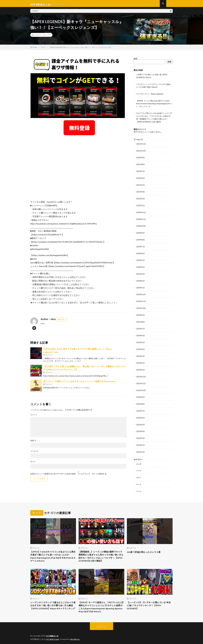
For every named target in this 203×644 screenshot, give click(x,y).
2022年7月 (141, 408)
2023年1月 (141, 367)
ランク (139, 487)
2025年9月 (141, 158)
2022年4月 (141, 428)
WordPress (77, 638)
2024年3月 (141, 273)
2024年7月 (141, 246)
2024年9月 (141, 232)
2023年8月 (141, 320)
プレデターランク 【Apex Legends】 (151, 95)
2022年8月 (141, 401)
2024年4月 (141, 266)
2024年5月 (141, 259)
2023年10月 (141, 306)
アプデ (139, 467)
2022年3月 (141, 435)
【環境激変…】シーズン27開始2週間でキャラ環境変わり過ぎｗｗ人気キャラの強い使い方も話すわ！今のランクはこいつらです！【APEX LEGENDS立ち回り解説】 (101, 553)
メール (34, 453)
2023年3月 (141, 354)
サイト (33, 464)
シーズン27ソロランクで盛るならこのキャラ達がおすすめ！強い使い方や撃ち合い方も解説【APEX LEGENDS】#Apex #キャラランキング (53, 605)
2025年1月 (141, 205)
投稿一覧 (61, 321)
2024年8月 (141, 239)
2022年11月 (141, 381)
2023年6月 (141, 333)
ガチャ (139, 473)
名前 (33, 443)
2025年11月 (141, 145)
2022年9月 (141, 394)
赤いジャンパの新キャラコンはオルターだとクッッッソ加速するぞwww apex (79, 383)
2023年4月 (141, 347)
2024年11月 (141, 219)
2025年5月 (141, 185)
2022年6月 (141, 414)
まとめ (139, 460)
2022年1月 (141, 448)
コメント (34, 417)
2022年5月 (141, 421)
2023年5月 (141, 340)
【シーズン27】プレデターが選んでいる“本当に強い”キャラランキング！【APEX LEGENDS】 (147, 603)
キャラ (47, 37)
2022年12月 (141, 374)
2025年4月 (141, 192)
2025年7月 (141, 172)
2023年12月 (141, 293)
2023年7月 (141, 327)
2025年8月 (141, 165)
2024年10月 (141, 226)
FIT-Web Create (53, 638)
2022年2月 (141, 441)
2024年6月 (141, 253)
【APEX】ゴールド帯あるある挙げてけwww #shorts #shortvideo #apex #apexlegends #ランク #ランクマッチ (154, 105)
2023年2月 (141, 360)
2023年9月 (141, 313)
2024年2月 (141, 279)
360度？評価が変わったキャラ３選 (146, 548)
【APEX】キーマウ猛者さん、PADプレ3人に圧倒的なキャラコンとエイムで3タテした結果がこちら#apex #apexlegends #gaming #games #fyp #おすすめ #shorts (101, 605)
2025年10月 (141, 151)
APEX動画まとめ (53, 635)
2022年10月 (141, 387)
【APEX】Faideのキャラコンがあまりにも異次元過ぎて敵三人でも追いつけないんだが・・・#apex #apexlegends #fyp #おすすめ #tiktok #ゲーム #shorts (53, 553)
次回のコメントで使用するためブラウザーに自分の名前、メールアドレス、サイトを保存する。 (69, 476)
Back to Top (102, 626)
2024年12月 (141, 212)
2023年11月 (141, 300)
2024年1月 (141, 286)
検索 (135, 61)
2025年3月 (141, 199)
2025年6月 (141, 178)
